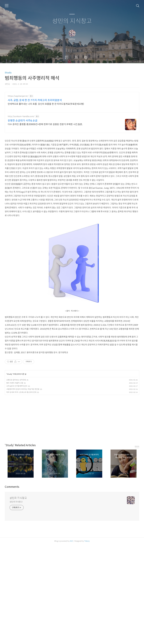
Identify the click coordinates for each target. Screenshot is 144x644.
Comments (12, 487)
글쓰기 (58, 57)
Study (8, 73)
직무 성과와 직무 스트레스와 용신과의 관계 (21, 392)
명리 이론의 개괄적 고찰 (15, 383)
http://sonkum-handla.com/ (21, 116)
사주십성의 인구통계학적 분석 (17, 386)
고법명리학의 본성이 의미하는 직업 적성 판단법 (23, 389)
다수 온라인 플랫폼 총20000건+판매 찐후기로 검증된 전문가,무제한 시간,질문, (45, 124)
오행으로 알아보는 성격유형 (16, 380)
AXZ (71, 541)
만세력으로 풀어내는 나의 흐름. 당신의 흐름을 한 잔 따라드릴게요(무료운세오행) (46, 104)
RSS (77, 57)
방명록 (67, 57)
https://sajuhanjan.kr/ (18, 96)
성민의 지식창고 (72, 21)
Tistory (87, 541)
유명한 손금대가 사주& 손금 (23, 121)
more (137, 446)
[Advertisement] (72, 416)
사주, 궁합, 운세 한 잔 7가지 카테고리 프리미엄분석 (35, 100)
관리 (86, 57)
